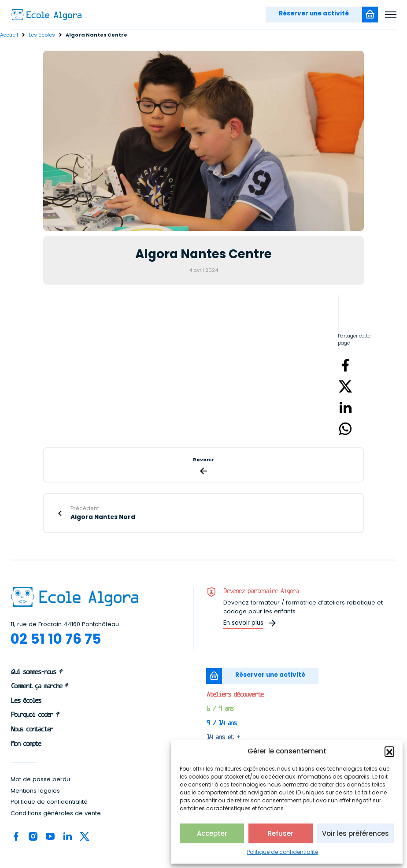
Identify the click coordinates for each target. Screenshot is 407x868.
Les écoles (42, 35)
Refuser (281, 833)
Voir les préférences (355, 833)
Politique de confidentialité (283, 852)
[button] (389, 751)
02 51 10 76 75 (56, 639)
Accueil (9, 35)
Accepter (212, 833)
